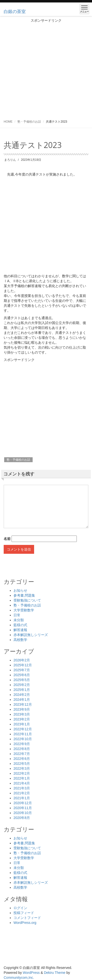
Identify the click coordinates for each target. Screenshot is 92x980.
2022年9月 (22, 744)
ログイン (20, 908)
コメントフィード (27, 918)
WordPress (31, 973)
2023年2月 (22, 719)
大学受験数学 (24, 610)
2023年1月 (22, 724)
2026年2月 (22, 660)
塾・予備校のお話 (29, 122)
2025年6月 (22, 675)
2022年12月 (23, 729)
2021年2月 (22, 793)
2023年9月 (22, 709)
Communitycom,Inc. (19, 978)
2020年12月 (23, 803)
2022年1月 (22, 778)
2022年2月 (22, 773)
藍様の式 (20, 625)
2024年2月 (22, 695)
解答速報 (20, 630)
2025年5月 (22, 680)
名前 (7, 539)
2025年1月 (22, 690)
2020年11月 (23, 808)
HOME (8, 122)
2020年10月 (23, 813)
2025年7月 (22, 670)
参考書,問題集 (24, 595)
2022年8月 (22, 749)
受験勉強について (27, 600)
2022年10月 (23, 739)
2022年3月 (22, 768)
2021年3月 (22, 788)
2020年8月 (22, 818)
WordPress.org (25, 923)
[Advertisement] (46, 69)
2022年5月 (22, 764)
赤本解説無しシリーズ (31, 635)
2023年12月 (23, 704)
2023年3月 (22, 714)
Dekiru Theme (55, 973)
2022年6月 (22, 759)
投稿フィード (24, 913)
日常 (17, 615)
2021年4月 (22, 783)
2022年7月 (22, 754)
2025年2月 (22, 685)
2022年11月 (23, 734)
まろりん (10, 160)
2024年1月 (22, 700)
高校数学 (20, 640)
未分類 (19, 620)
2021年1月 (22, 798)
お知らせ (20, 590)
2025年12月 (23, 665)
